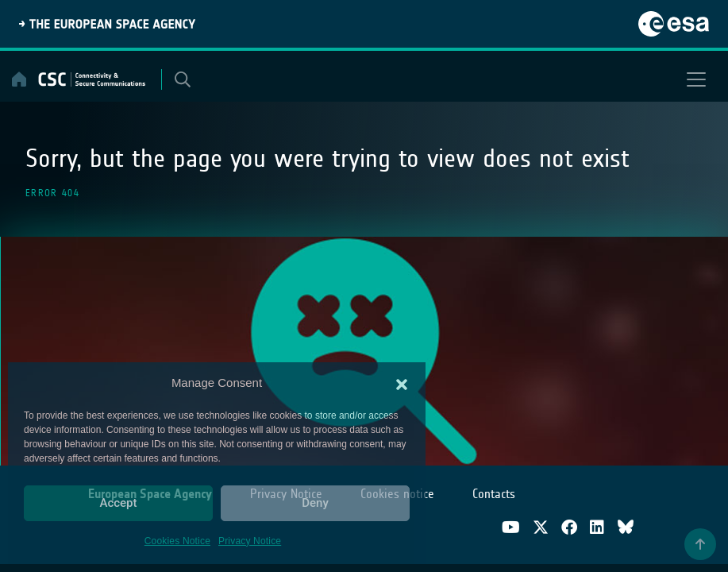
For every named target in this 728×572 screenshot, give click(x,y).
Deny (315, 503)
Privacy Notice (250, 541)
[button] (402, 383)
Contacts (494, 494)
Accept (118, 503)
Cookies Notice (177, 541)
